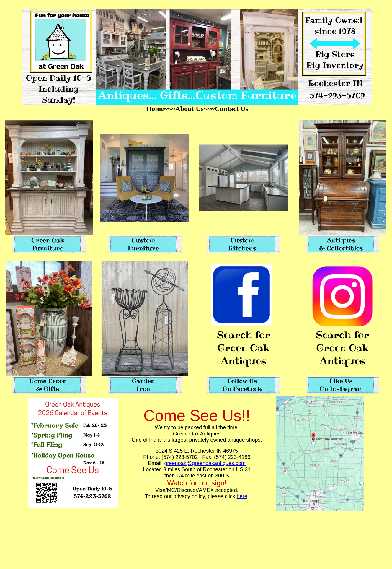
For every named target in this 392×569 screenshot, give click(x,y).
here (242, 496)
